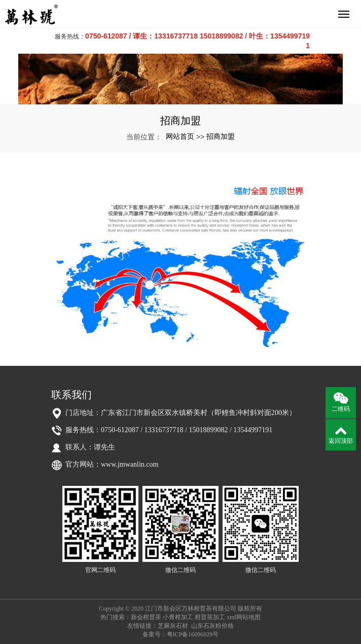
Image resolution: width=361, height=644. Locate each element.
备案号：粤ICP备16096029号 (181, 634)
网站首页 (180, 136)
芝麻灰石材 (173, 626)
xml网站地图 (244, 617)
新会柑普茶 (146, 617)
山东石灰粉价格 (212, 626)
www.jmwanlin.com (130, 464)
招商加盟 (221, 136)
